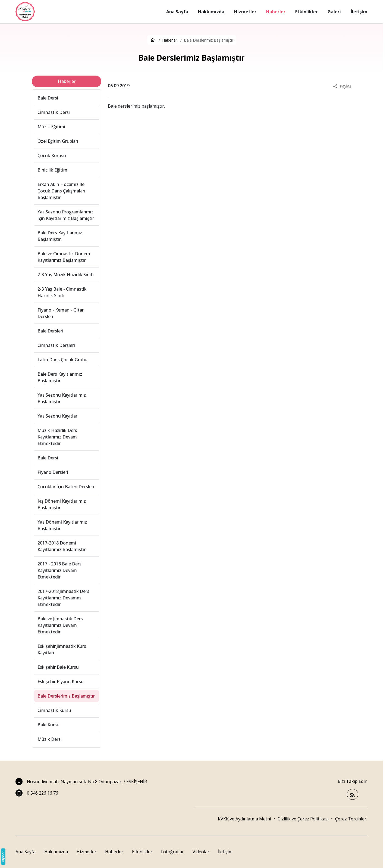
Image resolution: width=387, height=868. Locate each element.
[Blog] (353, 795)
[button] (351, 819)
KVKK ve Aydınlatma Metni (244, 819)
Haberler (114, 852)
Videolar (201, 852)
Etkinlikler (142, 852)
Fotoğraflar (172, 852)
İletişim (225, 852)
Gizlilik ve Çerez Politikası (303, 819)
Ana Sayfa (26, 852)
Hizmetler (86, 852)
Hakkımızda (56, 852)
